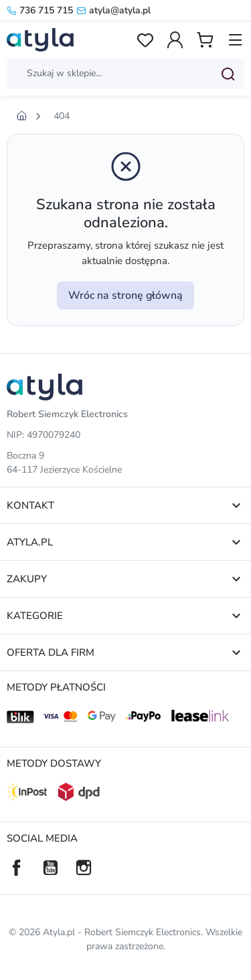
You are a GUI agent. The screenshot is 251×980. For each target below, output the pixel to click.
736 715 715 (40, 10)
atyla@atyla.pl (113, 10)
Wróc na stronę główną (125, 295)
